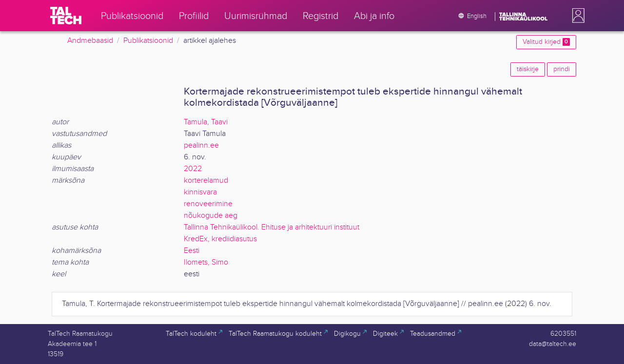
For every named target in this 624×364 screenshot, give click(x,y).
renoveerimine (208, 204)
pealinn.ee (201, 145)
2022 (193, 169)
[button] (576, 16)
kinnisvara (200, 192)
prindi (562, 69)
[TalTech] (66, 16)
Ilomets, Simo (206, 262)
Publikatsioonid (148, 41)
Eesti (192, 251)
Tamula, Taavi (206, 122)
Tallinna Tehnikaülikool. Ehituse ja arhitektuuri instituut (272, 227)
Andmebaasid (90, 41)
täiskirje (528, 69)
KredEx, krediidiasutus (220, 239)
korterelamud (206, 181)
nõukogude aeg (211, 216)
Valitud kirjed (546, 42)
